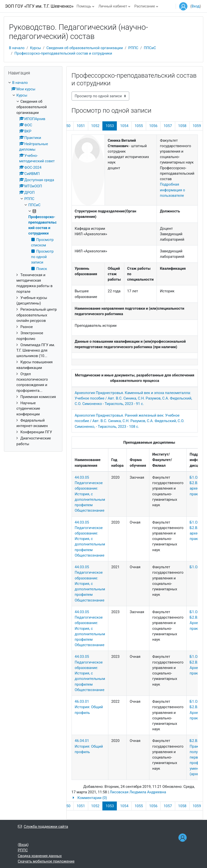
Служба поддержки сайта (43, 827)
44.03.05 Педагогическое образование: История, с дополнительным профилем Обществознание (90, 494)
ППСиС (150, 48)
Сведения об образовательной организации (85, 48)
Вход (195, 6)
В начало (17, 48)
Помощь (84, 6)
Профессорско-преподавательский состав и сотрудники (63, 53)
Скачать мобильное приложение (46, 861)
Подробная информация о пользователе (172, 190)
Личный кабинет (113, 6)
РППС (133, 48)
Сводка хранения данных (40, 856)
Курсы (36, 48)
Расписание (145, 6)
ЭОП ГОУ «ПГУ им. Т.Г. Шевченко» (39, 6)
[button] (135, 798)
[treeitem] (33, 263)
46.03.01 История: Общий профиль (89, 707)
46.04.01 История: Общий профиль (89, 746)
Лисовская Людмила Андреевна (138, 792)
